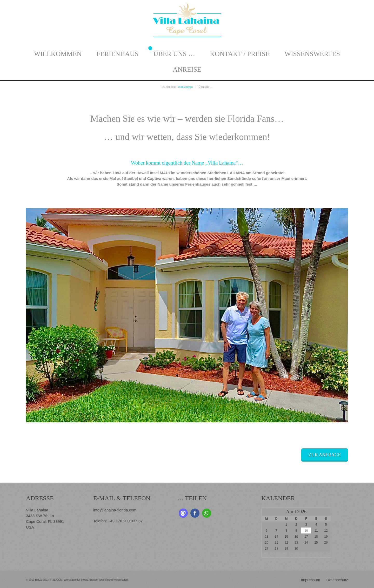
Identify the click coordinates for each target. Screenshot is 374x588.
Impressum (310, 580)
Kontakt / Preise (240, 54)
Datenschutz (337, 580)
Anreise (187, 69)
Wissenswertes (312, 54)
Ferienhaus (118, 54)
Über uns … (174, 54)
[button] (183, 513)
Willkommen (58, 54)
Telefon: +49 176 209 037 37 (118, 521)
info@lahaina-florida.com (115, 510)
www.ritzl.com (90, 580)
